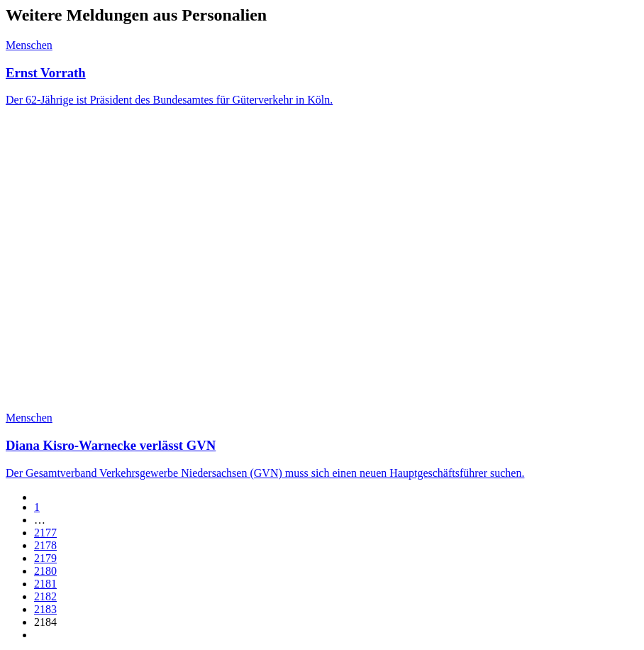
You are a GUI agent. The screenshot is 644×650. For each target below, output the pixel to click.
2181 (45, 584)
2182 (45, 596)
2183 (45, 609)
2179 (45, 558)
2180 (45, 571)
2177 (45, 533)
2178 (45, 545)
